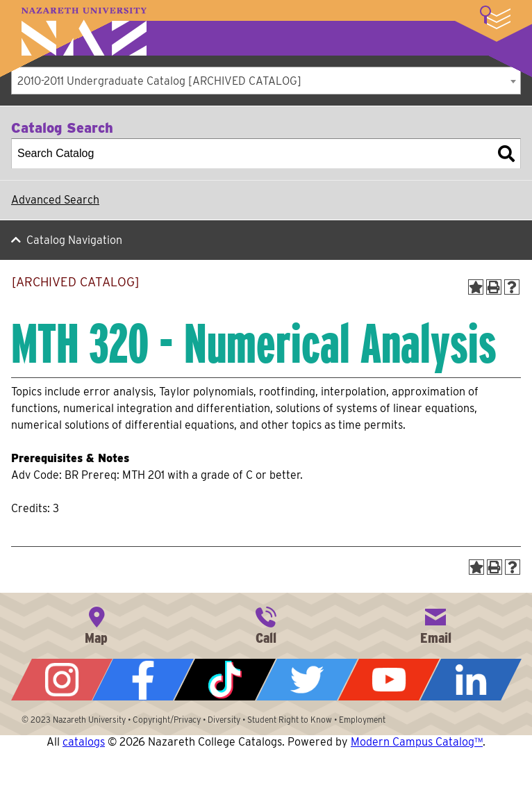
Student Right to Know (290, 720)
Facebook (143, 680)
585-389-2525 (266, 624)
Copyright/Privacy (167, 720)
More (495, 17)
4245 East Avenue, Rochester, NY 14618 (97, 624)
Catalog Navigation (74, 240)
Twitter (307, 680)
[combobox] (266, 81)
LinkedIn (471, 680)
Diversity (224, 720)
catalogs (84, 742)
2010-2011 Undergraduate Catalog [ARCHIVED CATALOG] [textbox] (159, 81)
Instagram (62, 680)
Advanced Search (55, 200)
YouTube (389, 680)
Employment (362, 720)
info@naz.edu (435, 624)
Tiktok (225, 680)
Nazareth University (84, 32)
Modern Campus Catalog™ (417, 742)
